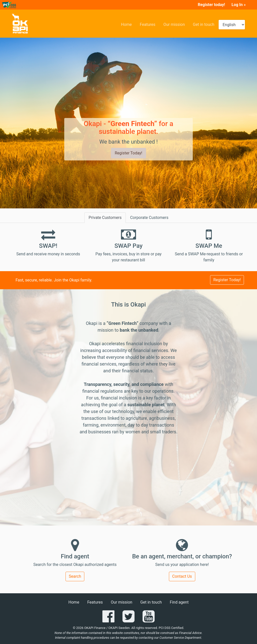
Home (128, 24)
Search (75, 576)
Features (150, 24)
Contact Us (182, 576)
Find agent (179, 602)
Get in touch (206, 24)
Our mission (176, 24)
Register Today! (128, 153)
